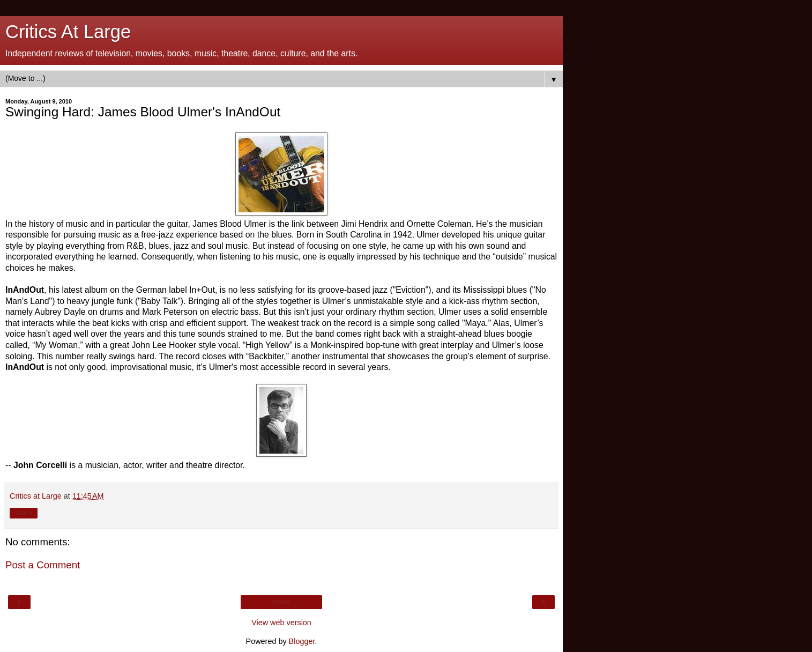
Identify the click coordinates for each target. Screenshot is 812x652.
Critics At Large (68, 32)
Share (24, 513)
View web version (281, 623)
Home (281, 602)
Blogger (302, 641)
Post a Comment (43, 565)
